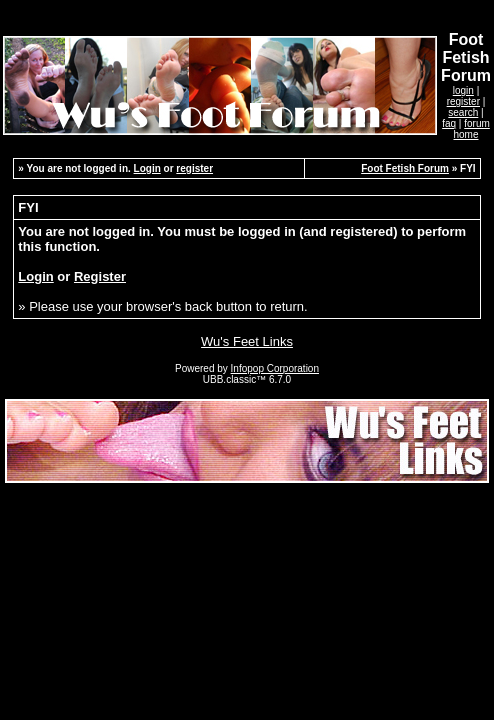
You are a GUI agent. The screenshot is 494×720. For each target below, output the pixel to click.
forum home (471, 129)
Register (100, 276)
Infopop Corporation (275, 368)
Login (147, 168)
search (463, 112)
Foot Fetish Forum (405, 168)
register (463, 101)
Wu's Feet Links (247, 341)
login (463, 90)
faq (449, 123)
